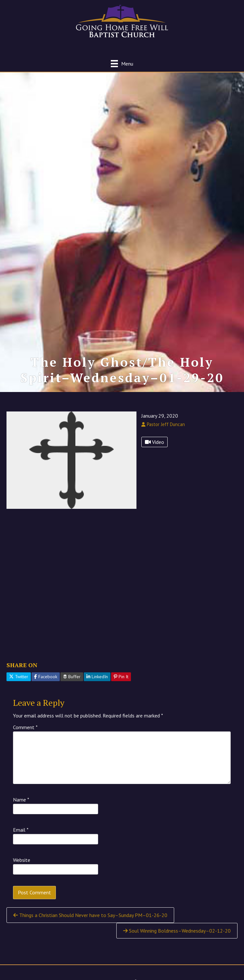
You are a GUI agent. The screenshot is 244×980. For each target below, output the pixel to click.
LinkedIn (97, 677)
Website (22, 860)
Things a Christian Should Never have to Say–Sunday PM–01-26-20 (90, 915)
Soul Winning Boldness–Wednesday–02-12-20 (177, 931)
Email (21, 830)
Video (154, 442)
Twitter (19, 677)
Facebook (46, 677)
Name (21, 800)
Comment (25, 727)
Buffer (72, 677)
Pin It (121, 677)
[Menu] (122, 63)
